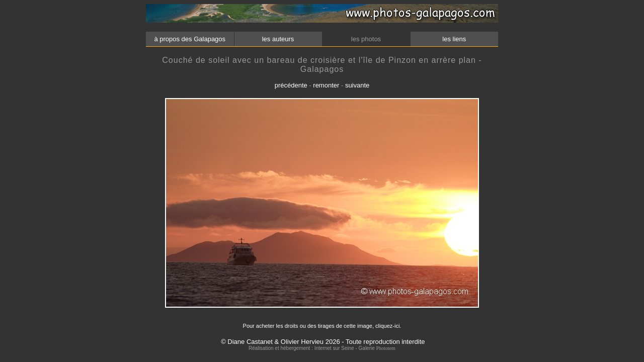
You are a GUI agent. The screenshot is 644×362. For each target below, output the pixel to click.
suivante (357, 85)
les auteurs (278, 39)
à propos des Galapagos (190, 39)
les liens (454, 39)
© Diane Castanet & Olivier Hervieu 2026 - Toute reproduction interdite (323, 342)
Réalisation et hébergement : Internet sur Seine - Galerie (312, 348)
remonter (326, 85)
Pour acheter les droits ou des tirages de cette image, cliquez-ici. (322, 326)
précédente (291, 85)
